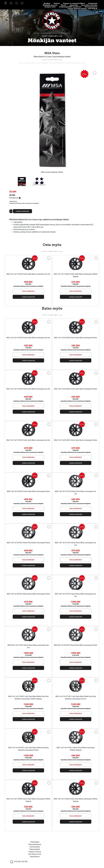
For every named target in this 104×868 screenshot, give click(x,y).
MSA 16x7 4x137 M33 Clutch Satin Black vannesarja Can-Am (28, 274)
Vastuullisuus (35, 857)
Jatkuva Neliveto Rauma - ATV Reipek (82, 9)
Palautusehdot (35, 849)
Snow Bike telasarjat (89, 5)
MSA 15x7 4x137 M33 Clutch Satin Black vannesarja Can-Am (28, 440)
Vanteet (57, 3)
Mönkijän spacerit (50, 5)
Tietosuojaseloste (35, 844)
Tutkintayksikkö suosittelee (70, 7)
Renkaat (47, 3)
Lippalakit (74, 5)
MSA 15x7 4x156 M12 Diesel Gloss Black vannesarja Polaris (28, 594)
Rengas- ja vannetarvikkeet (74, 3)
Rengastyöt (93, 3)
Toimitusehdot (35, 847)
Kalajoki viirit (50, 7)
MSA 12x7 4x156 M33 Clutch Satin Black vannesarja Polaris (76, 338)
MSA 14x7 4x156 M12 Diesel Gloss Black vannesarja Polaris (28, 543)
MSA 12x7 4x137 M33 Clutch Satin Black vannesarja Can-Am (28, 338)
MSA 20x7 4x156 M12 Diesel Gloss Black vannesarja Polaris (76, 645)
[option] (52, 120)
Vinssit (63, 5)
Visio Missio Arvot (35, 854)
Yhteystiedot (35, 842)
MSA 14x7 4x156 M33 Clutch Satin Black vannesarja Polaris (76, 389)
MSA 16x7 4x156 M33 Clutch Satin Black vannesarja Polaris (28, 491)
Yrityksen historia (35, 852)
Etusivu (21, 63)
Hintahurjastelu (91, 7)
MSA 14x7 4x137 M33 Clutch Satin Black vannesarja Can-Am (28, 389)
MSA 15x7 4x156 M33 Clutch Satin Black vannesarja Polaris (76, 440)
